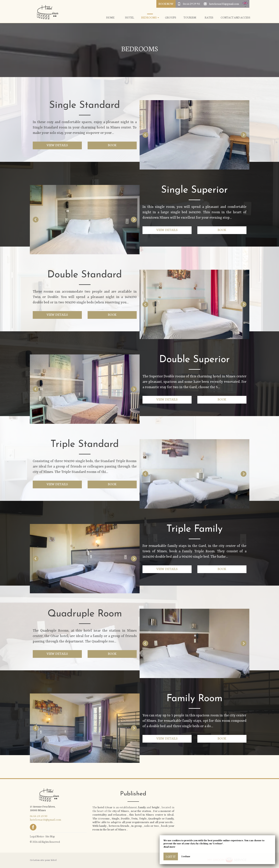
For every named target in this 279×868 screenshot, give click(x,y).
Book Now (166, 4)
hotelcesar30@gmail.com (224, 4)
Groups (171, 17)
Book (112, 145)
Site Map (50, 836)
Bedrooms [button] (150, 17)
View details (57, 145)
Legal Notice (37, 836)
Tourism (190, 17)
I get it (171, 856)
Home (110, 17)
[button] (245, 4)
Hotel (129, 17)
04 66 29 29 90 (191, 4)
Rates (209, 17)
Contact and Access (235, 17)
